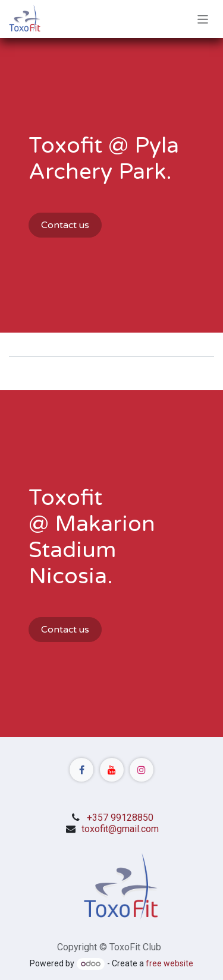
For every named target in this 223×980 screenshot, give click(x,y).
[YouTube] (112, 770)
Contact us (65, 225)
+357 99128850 (120, 818)
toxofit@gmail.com (120, 829)
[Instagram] (142, 770)
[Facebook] (81, 770)
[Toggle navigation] (203, 19)
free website (169, 963)
